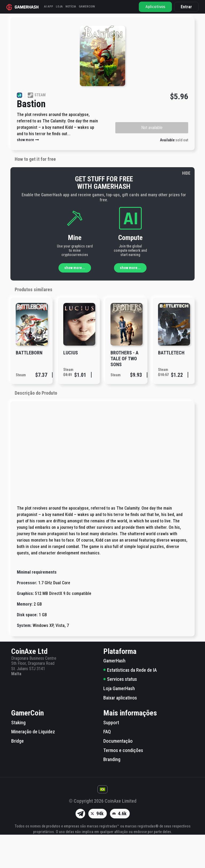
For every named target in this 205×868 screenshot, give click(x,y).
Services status (120, 712)
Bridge (17, 774)
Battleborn (29, 386)
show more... (75, 301)
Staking (18, 756)
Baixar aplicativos (120, 731)
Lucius (71, 386)
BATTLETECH (171, 386)
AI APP (49, 7)
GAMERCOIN (87, 7)
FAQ (107, 765)
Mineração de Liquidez (33, 765)
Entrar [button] (186, 7)
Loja (59, 7)
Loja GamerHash (119, 722)
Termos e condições (123, 784)
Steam (21, 408)
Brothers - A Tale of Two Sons (125, 392)
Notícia (71, 7)
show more (28, 173)
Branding (112, 793)
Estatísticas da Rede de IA (130, 703)
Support (111, 756)
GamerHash (114, 694)
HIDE (186, 207)
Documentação (118, 774)
